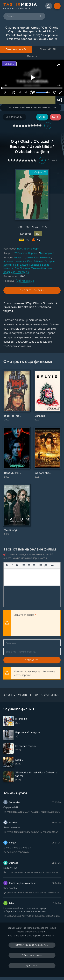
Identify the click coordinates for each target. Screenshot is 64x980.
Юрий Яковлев (43, 257)
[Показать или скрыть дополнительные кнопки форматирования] (41, 565)
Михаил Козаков (23, 257)
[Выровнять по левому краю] (24, 565)
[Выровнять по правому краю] (34, 565)
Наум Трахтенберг (28, 249)
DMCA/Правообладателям (32, 945)
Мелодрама (47, 253)
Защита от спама (24, 615)
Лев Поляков (22, 268)
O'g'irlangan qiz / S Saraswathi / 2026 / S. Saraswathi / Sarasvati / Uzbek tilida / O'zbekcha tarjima (32, 832)
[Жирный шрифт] (7, 565)
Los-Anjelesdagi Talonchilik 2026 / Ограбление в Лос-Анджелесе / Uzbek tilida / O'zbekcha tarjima (32, 916)
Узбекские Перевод (27, 253)
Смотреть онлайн (32, 290)
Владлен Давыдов (30, 265)
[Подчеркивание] (17, 565)
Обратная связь (32, 955)
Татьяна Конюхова (42, 268)
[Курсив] (12, 565)
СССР (20, 227)
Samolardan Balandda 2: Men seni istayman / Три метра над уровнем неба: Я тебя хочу (32, 893)
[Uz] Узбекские (25, 281)
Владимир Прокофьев (16, 272)
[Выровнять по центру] (29, 565)
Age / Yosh (32, 965)
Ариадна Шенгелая (15, 261)
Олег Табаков (35, 261)
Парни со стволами (16, 852)
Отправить (32, 660)
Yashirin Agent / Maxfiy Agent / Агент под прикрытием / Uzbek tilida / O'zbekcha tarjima (32, 812)
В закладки (14, 117)
